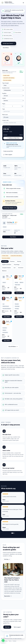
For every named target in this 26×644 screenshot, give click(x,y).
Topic (4, 109)
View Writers (6, 48)
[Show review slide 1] (12, 533)
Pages (4, 104)
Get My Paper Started (9, 43)
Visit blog (7, 559)
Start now (7, 627)
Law (15, 268)
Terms (10, 641)
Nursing (19, 261)
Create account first (8, 151)
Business (12, 261)
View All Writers (13, 347)
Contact (14, 641)
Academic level (6, 88)
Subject (4, 98)
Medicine (4, 271)
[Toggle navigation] (23, 3)
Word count (5, 115)
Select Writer (7, 293)
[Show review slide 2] (14, 533)
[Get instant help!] (3, 641)
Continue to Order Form (13, 138)
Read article (8, 596)
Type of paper (6, 83)
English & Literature (7, 265)
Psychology (17, 265)
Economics (21, 268)
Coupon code (5, 120)
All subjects (5, 261)
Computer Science (7, 268)
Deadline (4, 93)
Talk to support (8, 155)
